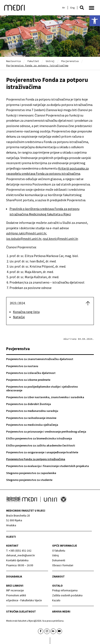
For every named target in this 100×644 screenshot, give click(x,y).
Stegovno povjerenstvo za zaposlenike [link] (31, 473)
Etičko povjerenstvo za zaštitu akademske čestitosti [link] (41, 445)
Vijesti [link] (11, 537)
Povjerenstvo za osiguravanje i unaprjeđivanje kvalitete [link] (42, 452)
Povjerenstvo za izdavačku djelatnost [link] (31, 373)
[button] (82, 8)
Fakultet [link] (33, 61)
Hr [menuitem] (64, 8)
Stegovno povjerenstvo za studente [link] (29, 480)
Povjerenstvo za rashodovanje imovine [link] (31, 418)
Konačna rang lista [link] (26, 312)
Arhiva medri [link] (61, 612)
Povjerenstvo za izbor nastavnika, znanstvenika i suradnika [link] (45, 397)
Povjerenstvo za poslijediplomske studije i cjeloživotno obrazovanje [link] (42, 388)
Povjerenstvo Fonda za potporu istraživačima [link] (36, 459)
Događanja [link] (14, 577)
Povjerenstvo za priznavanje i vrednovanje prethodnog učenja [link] (46, 432)
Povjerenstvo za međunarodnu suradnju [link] (32, 411)
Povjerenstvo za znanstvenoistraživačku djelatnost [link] (40, 359)
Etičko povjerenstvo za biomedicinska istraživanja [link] (39, 438)
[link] (95, 21)
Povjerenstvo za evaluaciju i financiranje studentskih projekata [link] (48, 466)
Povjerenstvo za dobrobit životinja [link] (29, 404)
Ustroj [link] (50, 61)
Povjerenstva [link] (70, 61)
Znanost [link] (58, 577)
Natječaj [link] (19, 317)
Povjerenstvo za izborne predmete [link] (28, 380)
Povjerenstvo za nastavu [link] (22, 366)
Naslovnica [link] (13, 61)
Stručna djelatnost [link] (21, 612)
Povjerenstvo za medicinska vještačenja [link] (32, 425)
